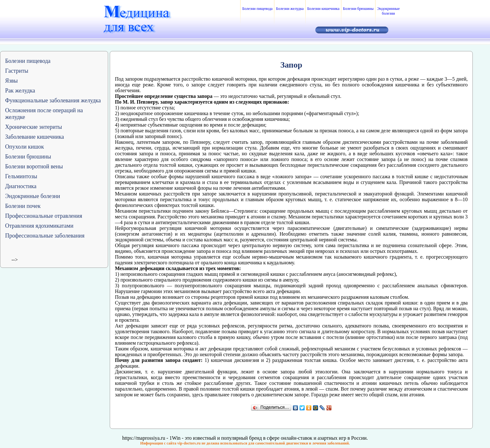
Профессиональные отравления (44, 216)
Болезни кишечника (323, 9)
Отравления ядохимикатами (39, 226)
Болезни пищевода (257, 9)
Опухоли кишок (25, 147)
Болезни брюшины (358, 9)
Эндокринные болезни (388, 11)
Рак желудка (20, 91)
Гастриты (17, 71)
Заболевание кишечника (34, 137)
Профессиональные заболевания (45, 236)
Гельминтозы (21, 176)
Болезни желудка (290, 9)
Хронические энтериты (33, 127)
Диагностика (21, 186)
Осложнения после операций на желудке (44, 114)
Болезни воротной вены (34, 166)
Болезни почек (23, 206)
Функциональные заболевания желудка (53, 100)
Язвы (11, 81)
